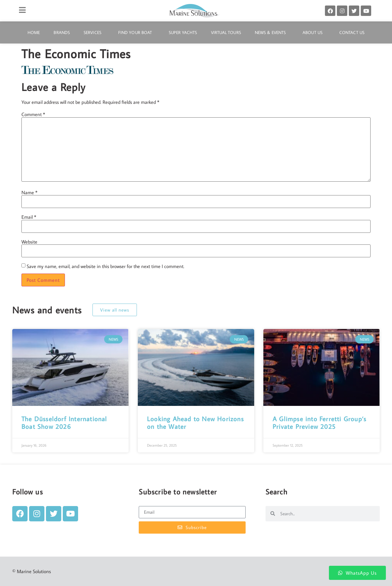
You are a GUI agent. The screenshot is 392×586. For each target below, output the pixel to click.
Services (94, 32)
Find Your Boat (137, 32)
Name (29, 192)
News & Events (272, 32)
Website (29, 242)
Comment (33, 114)
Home (34, 32)
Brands (62, 32)
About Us (314, 32)
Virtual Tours (226, 32)
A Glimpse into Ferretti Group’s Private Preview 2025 (319, 423)
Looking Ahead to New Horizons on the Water (195, 423)
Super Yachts (183, 32)
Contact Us (352, 32)
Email (29, 217)
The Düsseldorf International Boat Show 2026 (64, 423)
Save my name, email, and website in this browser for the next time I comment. (106, 266)
